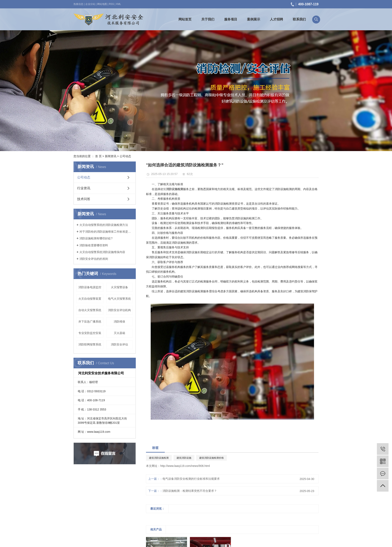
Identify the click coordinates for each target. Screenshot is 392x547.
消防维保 (119, 322)
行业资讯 (84, 188)
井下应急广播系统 (90, 322)
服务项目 (231, 19)
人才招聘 (276, 19)
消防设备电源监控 (90, 287)
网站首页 (185, 19)
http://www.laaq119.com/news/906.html (185, 466)
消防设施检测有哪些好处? (96, 238)
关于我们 (208, 19)
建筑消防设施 (184, 458)
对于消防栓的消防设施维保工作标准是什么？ (106, 232)
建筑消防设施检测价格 (212, 458)
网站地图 (102, 4)
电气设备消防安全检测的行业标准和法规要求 (191, 479)
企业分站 (90, 4)
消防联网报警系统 (90, 344)
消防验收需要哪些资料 (94, 245)
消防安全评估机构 (119, 310)
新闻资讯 (111, 156)
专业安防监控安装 (90, 333)
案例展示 (254, 19)
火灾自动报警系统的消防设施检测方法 (104, 225)
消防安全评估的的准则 (94, 259)
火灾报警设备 (119, 287)
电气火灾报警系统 (119, 299)
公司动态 (125, 156)
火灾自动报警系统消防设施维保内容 (102, 252)
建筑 (163, 189)
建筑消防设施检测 (159, 458)
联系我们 (299, 19)
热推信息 (78, 4)
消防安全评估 (119, 344)
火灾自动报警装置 (90, 299)
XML (119, 4)
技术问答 (84, 199)
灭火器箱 (119, 333)
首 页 (98, 156)
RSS (111, 4)
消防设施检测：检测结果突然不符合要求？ (190, 491)
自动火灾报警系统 (90, 310)
